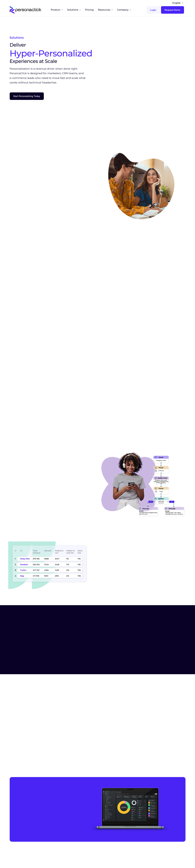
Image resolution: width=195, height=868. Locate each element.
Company (124, 10)
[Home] (26, 10)
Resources (105, 10)
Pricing (89, 10)
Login (153, 10)
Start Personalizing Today (27, 101)
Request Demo (173, 10)
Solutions (74, 10)
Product (57, 10)
